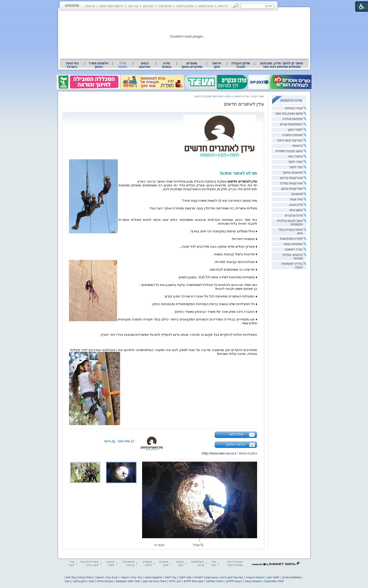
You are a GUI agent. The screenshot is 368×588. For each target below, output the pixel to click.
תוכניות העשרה (292, 135)
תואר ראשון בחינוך (83, 581)
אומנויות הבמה (293, 244)
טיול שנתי (296, 199)
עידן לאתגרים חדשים (244, 104)
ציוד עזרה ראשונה (131, 577)
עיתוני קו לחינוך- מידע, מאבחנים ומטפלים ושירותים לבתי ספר (282, 65)
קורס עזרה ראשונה (106, 577)
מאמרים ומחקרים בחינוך (192, 65)
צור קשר (133, 6)
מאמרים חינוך (164, 563)
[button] (236, 6)
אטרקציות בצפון (292, 189)
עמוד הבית (258, 96)
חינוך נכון (148, 6)
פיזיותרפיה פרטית (128, 563)
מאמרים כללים (147, 563)
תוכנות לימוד (110, 563)
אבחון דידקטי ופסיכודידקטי (235, 563)
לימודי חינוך (295, 130)
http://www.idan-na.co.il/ (219, 453)
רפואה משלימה (215, 581)
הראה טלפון (236, 445)
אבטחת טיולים (105, 581)
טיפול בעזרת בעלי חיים (79, 577)
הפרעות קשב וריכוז (290, 140)
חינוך (67, 581)
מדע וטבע (296, 205)
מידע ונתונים (166, 65)
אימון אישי (296, 210)
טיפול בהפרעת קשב (154, 581)
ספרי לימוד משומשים (128, 581)
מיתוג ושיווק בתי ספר (289, 114)
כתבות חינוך (180, 563)
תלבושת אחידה (292, 119)
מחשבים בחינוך (293, 173)
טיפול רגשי (295, 157)
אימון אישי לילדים (193, 581)
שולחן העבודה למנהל (241, 65)
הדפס (107, 441)
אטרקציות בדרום (291, 178)
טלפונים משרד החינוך (98, 65)
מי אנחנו (90, 6)
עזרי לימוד (296, 167)
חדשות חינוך (217, 65)
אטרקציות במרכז (291, 183)
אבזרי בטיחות (294, 108)
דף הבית (223, 6)
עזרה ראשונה (294, 249)
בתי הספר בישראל (72, 65)
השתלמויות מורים (291, 124)
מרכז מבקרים (294, 215)
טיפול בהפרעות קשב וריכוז (90, 563)
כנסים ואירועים (145, 65)
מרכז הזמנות (206, 6)
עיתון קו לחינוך (185, 6)
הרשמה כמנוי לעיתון (111, 6)
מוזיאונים (297, 194)
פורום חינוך (165, 6)
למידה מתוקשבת (291, 239)
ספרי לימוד (295, 162)
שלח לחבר (124, 441)
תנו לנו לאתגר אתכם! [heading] (239, 173)
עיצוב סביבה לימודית (289, 151)
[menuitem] (281, 65)
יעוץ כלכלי (175, 581)
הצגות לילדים (234, 581)
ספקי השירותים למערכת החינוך (212, 96)
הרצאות (298, 146)
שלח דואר (236, 434)
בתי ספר (213, 563)
